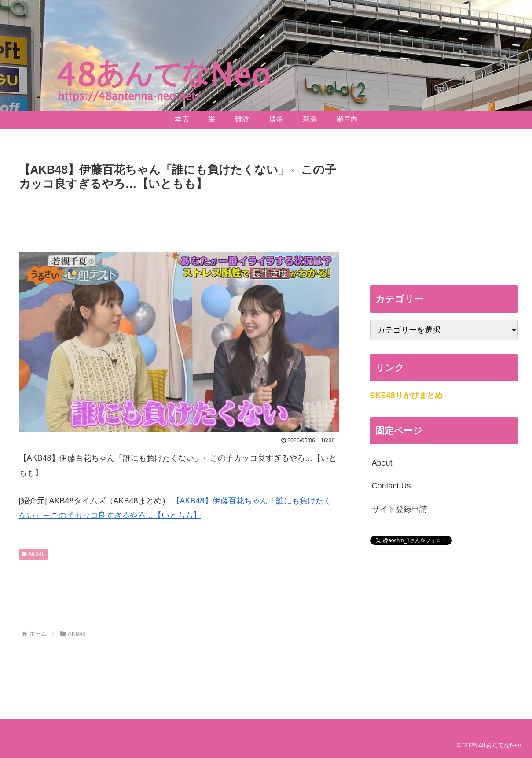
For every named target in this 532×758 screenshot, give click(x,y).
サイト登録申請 (400, 509)
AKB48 (33, 554)
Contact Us (391, 486)
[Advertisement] (179, 218)
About (382, 463)
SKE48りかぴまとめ (406, 396)
